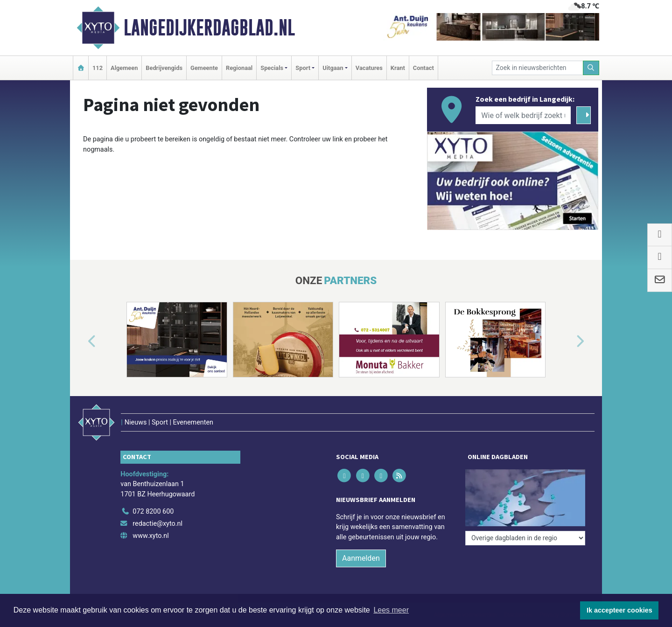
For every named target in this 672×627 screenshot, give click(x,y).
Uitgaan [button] (333, 68)
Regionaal (239, 68)
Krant (398, 68)
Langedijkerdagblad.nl (209, 28)
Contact (423, 68)
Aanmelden (361, 558)
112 (98, 68)
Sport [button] (303, 68)
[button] (81, 341)
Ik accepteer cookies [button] (619, 610)
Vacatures (369, 68)
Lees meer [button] (391, 610)
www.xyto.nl (150, 536)
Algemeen (124, 68)
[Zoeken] (591, 68)
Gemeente (204, 68)
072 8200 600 (153, 512)
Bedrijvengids (164, 68)
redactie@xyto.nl (157, 524)
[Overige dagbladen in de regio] (525, 538)
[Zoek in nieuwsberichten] (538, 68)
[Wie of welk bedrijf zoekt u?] (523, 115)
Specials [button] (272, 68)
